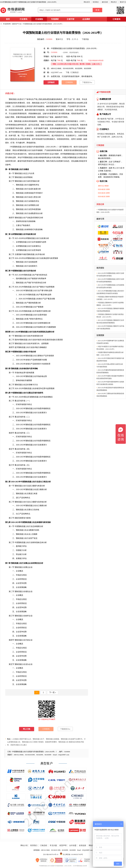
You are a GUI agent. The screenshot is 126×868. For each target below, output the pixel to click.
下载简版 (85, 39)
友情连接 (82, 845)
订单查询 (116, 19)
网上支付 (116, 168)
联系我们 (96, 2)
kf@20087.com (57, 72)
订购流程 (44, 845)
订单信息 (110, 165)
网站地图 (92, 845)
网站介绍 (24, 845)
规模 (36, 534)
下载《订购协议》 (73, 72)
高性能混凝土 (73, 121)
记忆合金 (18, 139)
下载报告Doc (87, 82)
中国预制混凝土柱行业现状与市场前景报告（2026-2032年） (43, 24)
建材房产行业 (17, 24)
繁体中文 (123, 2)
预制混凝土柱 (37, 103)
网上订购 (27, 729)
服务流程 (105, 2)
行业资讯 (24, 19)
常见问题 (53, 845)
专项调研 (55, 19)
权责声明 (63, 845)
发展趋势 (45, 258)
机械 (68, 114)
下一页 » (53, 692)
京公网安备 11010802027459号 (71, 854)
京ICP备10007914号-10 (51, 854)
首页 (8, 19)
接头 (7, 139)
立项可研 (71, 19)
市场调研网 (7, 24)
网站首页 (87, 2)
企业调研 (86, 19)
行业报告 (39, 19)
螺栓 (36, 114)
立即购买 (51, 82)
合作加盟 (73, 845)
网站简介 (114, 2)
